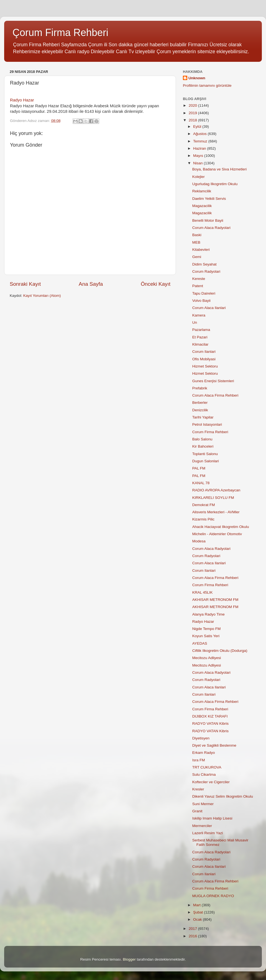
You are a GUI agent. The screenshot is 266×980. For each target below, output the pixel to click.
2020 (193, 105)
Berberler (200, 403)
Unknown (197, 78)
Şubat (199, 912)
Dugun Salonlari (206, 461)
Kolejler (199, 177)
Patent (198, 286)
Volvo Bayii (201, 301)
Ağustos (200, 134)
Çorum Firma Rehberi (60, 33)
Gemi (197, 257)
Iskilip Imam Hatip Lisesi (212, 818)
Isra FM (199, 760)
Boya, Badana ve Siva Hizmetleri (220, 169)
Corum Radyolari (206, 271)
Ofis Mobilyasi (204, 359)
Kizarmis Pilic (203, 519)
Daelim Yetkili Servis (209, 199)
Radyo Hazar (22, 100)
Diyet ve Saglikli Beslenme (214, 745)
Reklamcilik (202, 191)
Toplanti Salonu (205, 454)
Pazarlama (201, 330)
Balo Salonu (202, 439)
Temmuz (201, 141)
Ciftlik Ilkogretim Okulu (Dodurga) (220, 651)
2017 (193, 929)
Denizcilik (200, 410)
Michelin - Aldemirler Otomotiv (217, 534)
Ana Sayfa (91, 284)
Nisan (198, 163)
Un (195, 322)
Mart (197, 905)
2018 (193, 120)
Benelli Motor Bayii (208, 220)
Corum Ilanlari (204, 352)
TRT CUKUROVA (207, 767)
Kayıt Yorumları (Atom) (42, 296)
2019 (193, 113)
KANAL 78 (201, 483)
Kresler (198, 789)
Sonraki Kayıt (25, 284)
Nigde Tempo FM (207, 629)
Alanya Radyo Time (209, 614)
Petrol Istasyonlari (207, 424)
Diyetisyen (201, 738)
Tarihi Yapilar (203, 417)
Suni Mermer (203, 804)
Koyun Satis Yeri (206, 636)
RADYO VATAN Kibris (210, 723)
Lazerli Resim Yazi (208, 833)
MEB (196, 242)
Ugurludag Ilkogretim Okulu (215, 184)
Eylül (198, 127)
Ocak (198, 919)
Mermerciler (202, 826)
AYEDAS (200, 643)
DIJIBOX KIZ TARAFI (210, 716)
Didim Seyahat (204, 264)
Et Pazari (200, 337)
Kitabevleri (201, 250)
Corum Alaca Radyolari (211, 228)
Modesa (199, 541)
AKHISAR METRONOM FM (215, 600)
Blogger (129, 959)
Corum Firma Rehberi (210, 432)
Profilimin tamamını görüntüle (207, 86)
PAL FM (199, 468)
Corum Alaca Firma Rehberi (215, 395)
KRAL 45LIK (203, 592)
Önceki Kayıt (156, 284)
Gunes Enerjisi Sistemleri (213, 381)
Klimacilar (200, 344)
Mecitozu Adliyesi (207, 658)
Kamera (199, 315)
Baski (197, 235)
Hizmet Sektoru (205, 366)
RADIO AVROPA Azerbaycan (216, 490)
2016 (193, 936)
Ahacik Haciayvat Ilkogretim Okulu (221, 527)
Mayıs (199, 156)
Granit (197, 811)
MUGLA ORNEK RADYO (213, 896)
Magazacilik (202, 206)
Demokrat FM (204, 505)
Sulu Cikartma (204, 774)
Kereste (199, 279)
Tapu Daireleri (204, 293)
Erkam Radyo (204, 753)
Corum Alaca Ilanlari (209, 308)
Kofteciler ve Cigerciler (211, 782)
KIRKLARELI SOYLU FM (213, 498)
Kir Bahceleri (203, 446)
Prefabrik (200, 388)
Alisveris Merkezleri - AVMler (216, 512)
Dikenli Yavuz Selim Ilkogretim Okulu (223, 796)
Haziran (200, 148)
